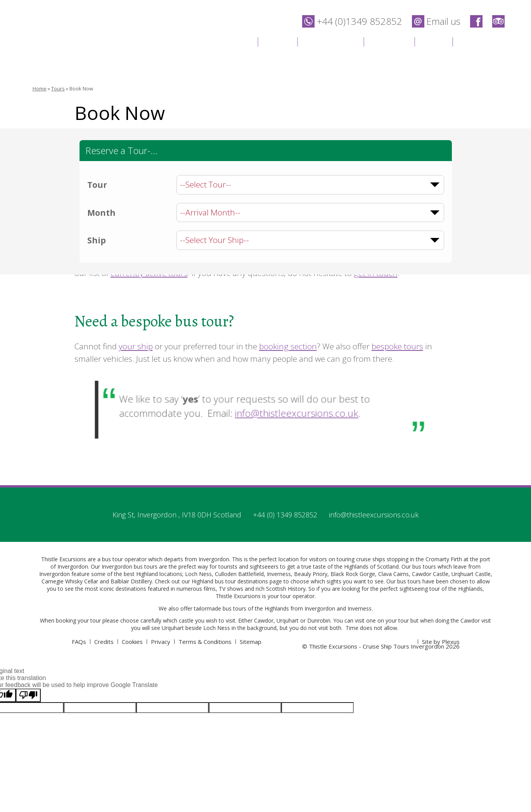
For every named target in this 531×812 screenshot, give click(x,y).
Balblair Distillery (131, 581)
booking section (288, 346)
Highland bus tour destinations (230, 581)
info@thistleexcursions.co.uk (287, 412)
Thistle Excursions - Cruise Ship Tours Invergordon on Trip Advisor (498, 21)
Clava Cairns (393, 574)
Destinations (330, 41)
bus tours (234, 608)
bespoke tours (397, 346)
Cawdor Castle (430, 574)
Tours (277, 41)
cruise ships (371, 559)
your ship (136, 346)
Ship (97, 240)
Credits (104, 642)
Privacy (161, 642)
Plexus (451, 642)
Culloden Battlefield (239, 574)
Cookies (132, 642)
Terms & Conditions (205, 642)
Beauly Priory (311, 574)
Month (101, 213)
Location (389, 41)
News (433, 41)
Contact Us (482, 41)
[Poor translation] (28, 695)
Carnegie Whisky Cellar (70, 581)
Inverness (279, 574)
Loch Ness (198, 574)
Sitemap (251, 642)
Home (237, 41)
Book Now (81, 88)
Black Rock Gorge (353, 574)
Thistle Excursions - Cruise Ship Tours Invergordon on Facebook (476, 21)
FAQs (79, 642)
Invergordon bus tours (130, 566)
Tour (97, 185)
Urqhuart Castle (471, 574)
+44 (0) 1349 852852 (285, 515)
